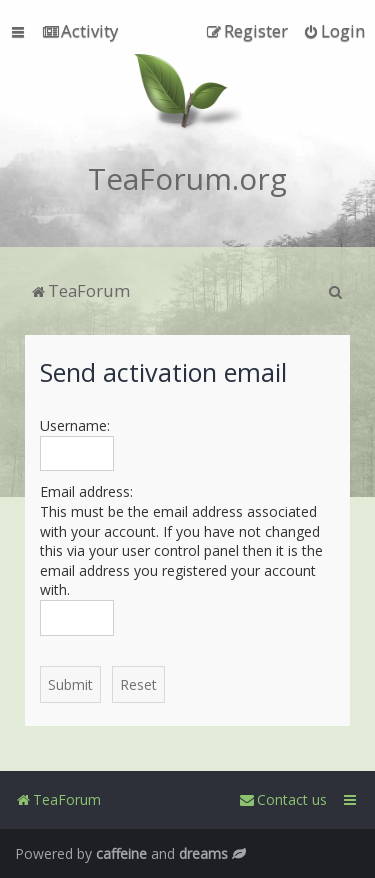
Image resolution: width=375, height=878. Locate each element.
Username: (75, 425)
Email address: (86, 491)
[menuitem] (80, 31)
